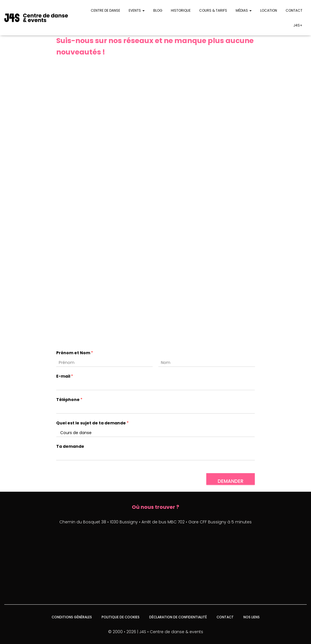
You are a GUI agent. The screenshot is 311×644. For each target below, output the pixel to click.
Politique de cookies (120, 617)
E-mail (65, 376)
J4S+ (298, 25)
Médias (244, 10)
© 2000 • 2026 (122, 631)
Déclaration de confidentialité (178, 617)
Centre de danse (105, 10)
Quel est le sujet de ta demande (92, 423)
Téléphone (69, 399)
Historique (181, 10)
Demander (231, 481)
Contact (294, 10)
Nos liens (252, 617)
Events (137, 10)
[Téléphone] (156, 409)
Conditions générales (71, 617)
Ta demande (70, 446)
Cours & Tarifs (213, 10)
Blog (158, 10)
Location (269, 10)
